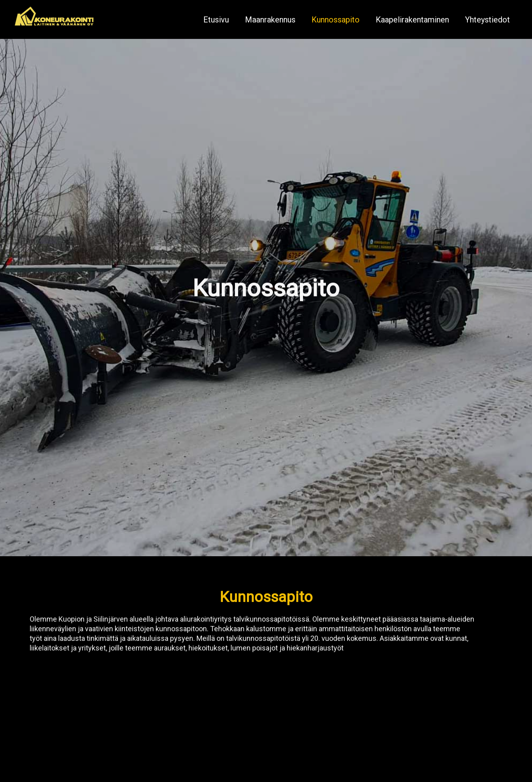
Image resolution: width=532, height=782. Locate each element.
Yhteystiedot (487, 20)
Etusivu (216, 20)
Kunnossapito (336, 20)
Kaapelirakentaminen (412, 20)
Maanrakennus (270, 20)
